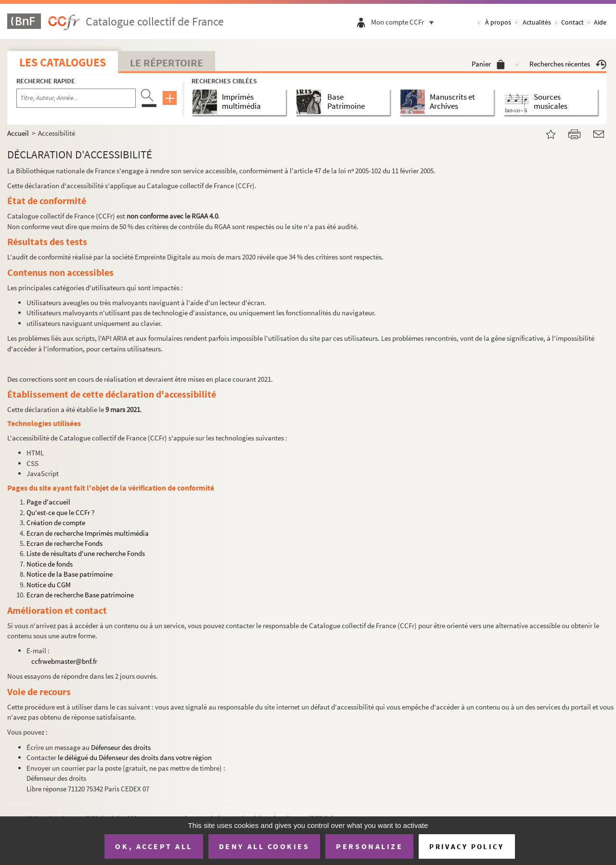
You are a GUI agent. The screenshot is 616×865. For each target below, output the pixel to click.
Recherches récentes (568, 64)
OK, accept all (154, 846)
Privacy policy (467, 846)
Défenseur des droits (121, 747)
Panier (488, 64)
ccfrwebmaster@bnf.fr (64, 661)
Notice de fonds (50, 564)
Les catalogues (63, 62)
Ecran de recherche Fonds (64, 543)
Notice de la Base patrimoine (70, 574)
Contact (572, 22)
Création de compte (56, 523)
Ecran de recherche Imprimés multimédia (88, 533)
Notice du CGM (49, 585)
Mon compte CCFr (405, 22)
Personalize (369, 846)
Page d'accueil (48, 502)
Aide (600, 22)
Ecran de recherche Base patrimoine (80, 595)
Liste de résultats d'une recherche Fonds (86, 553)
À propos (498, 22)
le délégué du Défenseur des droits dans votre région (135, 757)
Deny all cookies (264, 846)
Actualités (537, 22)
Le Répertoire (167, 63)
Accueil (18, 133)
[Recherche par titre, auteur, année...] (76, 98)
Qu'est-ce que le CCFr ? (60, 512)
